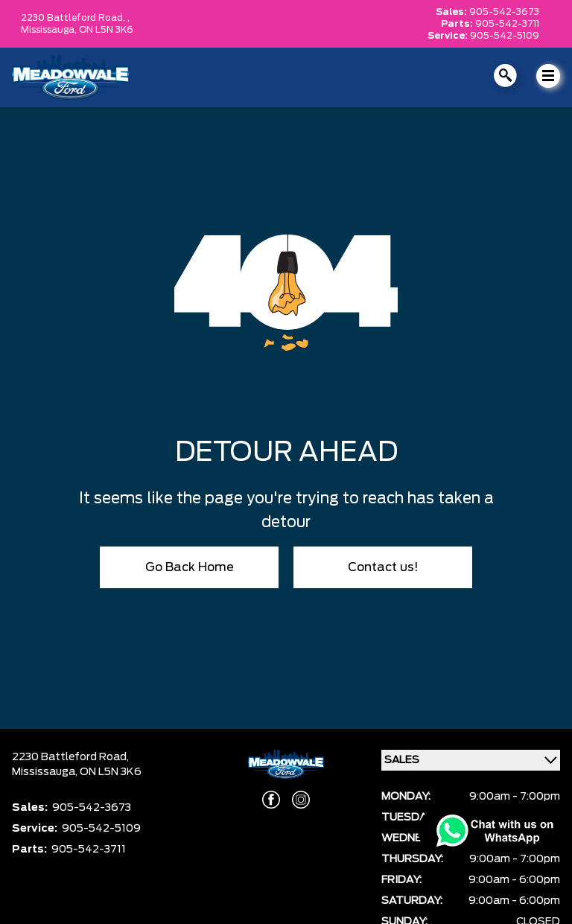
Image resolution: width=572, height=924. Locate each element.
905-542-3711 (507, 24)
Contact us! (383, 567)
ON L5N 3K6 (106, 30)
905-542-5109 (505, 36)
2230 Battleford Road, (70, 757)
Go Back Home (190, 567)
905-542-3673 (504, 12)
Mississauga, (50, 30)
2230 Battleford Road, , (75, 18)
